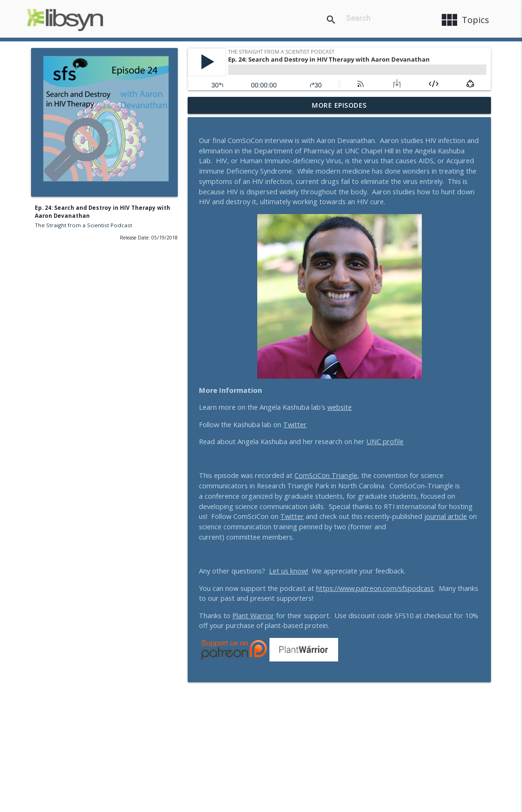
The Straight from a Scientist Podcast (83, 225)
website (340, 407)
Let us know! (289, 571)
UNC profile (385, 442)
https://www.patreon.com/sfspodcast (375, 588)
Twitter (295, 425)
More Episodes (339, 105)
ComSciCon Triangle (326, 475)
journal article (446, 516)
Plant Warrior (253, 616)
